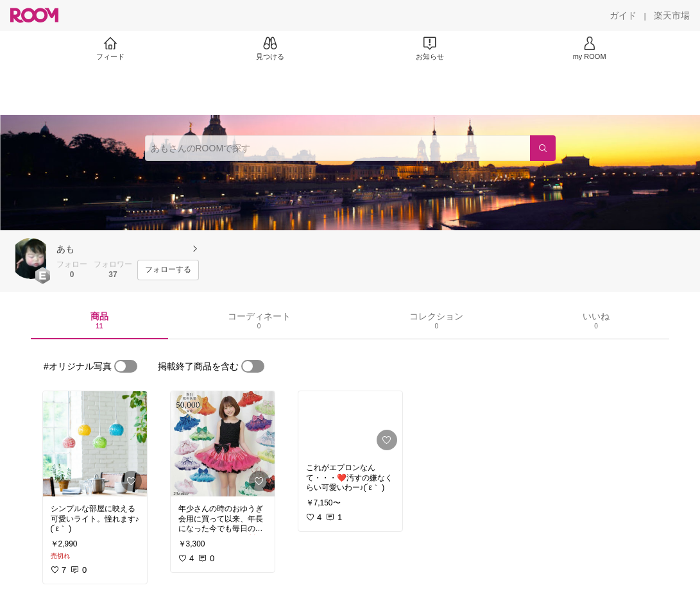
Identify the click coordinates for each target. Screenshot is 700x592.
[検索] (543, 148)
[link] (95, 444)
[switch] (126, 366)
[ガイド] (623, 15)
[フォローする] (168, 270)
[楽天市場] (672, 15)
